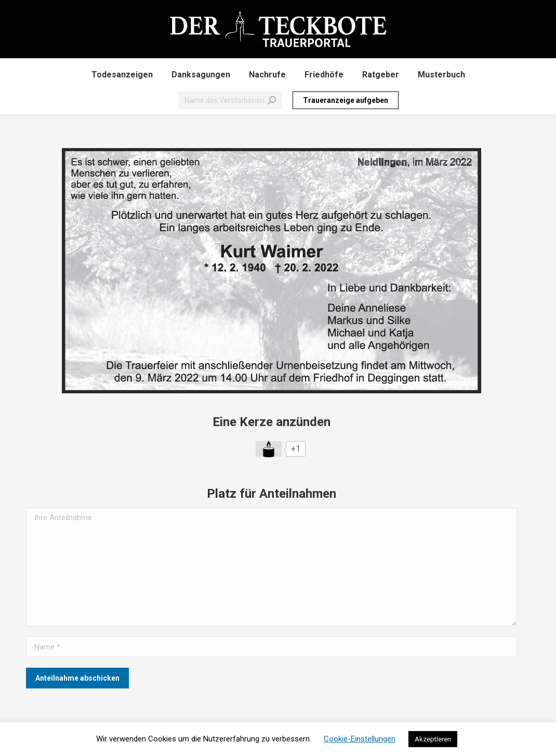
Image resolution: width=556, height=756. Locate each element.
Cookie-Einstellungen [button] (360, 739)
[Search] (230, 100)
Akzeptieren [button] (433, 739)
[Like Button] (269, 449)
